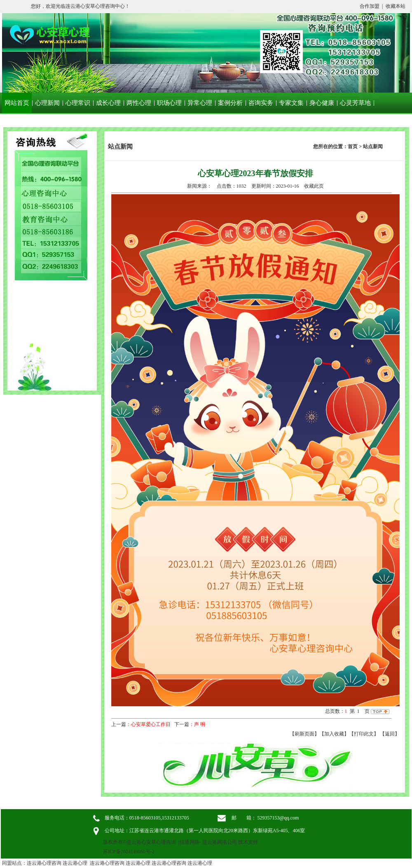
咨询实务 (261, 103)
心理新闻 (47, 103)
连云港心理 (75, 863)
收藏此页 (314, 186)
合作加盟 (370, 6)
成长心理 (108, 103)
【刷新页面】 (304, 734)
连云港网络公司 (220, 842)
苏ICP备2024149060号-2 (129, 852)
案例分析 (230, 103)
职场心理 (169, 103)
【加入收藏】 (334, 734)
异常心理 (200, 103)
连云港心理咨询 (44, 863)
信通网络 (190, 842)
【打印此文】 (364, 734)
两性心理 (139, 103)
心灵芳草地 (355, 103)
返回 (390, 734)
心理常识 (78, 103)
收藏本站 (396, 6)
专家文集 (291, 103)
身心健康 (322, 103)
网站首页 (17, 103)
